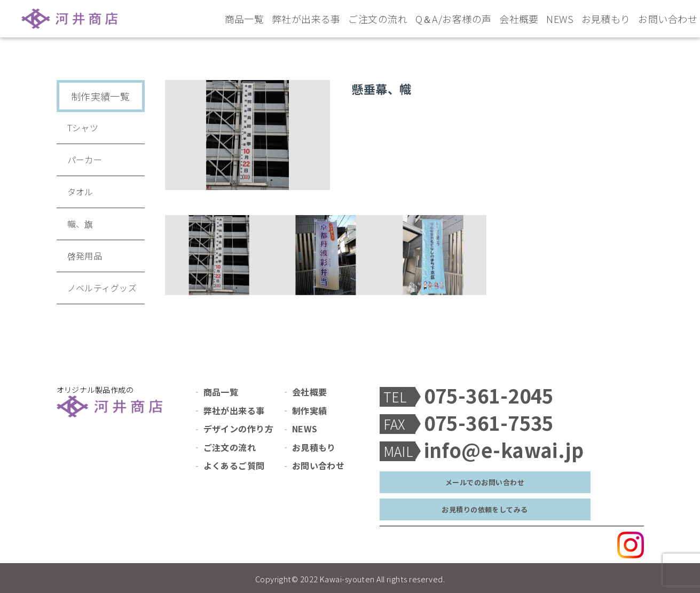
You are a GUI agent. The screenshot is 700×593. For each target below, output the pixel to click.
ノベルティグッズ (102, 288)
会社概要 (519, 19)
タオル (80, 192)
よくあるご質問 (234, 465)
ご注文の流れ (378, 19)
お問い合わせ (668, 19)
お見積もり (606, 19)
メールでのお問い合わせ (485, 482)
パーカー (85, 160)
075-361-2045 (489, 395)
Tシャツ (83, 128)
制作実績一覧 (101, 96)
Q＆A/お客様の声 (454, 19)
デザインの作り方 (239, 429)
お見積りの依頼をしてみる (485, 509)
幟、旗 (80, 224)
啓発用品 (85, 256)
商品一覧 (245, 19)
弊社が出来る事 (306, 19)
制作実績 (310, 410)
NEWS (560, 19)
